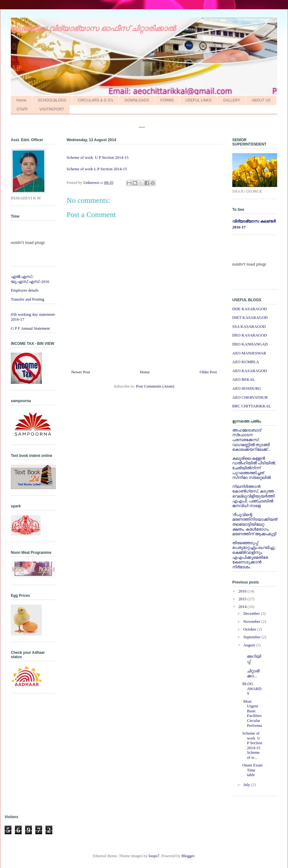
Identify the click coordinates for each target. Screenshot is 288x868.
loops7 (154, 856)
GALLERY (231, 100)
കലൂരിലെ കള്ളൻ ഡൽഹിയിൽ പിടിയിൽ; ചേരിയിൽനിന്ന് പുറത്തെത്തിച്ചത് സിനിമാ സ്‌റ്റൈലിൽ (254, 468)
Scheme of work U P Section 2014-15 (98, 157)
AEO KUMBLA (246, 362)
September (253, 637)
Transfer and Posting (28, 299)
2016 (243, 591)
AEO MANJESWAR (249, 353)
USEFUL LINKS (198, 100)
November (252, 621)
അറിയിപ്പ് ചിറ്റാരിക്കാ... (252, 664)
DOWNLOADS (137, 100)
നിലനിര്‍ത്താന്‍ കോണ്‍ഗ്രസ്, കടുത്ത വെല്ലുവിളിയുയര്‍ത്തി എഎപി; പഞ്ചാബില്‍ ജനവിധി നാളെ (253, 496)
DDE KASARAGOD (250, 309)
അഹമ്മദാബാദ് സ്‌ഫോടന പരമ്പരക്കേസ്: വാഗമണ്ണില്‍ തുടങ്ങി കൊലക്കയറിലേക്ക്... (251, 440)
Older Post (208, 372)
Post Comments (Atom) (155, 386)
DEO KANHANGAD (250, 344)
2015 (243, 599)
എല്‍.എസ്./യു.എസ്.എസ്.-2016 (30, 279)
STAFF (22, 109)
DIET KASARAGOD (250, 317)
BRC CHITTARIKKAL (252, 406)
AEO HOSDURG (247, 388)
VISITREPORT (52, 109)
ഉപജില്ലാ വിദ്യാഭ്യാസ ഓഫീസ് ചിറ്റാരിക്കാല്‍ (93, 28)
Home (21, 100)
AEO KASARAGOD (250, 371)
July (247, 785)
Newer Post (81, 372)
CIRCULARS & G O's (95, 100)
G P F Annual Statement (30, 328)
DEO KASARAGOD (250, 335)
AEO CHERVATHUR (250, 397)
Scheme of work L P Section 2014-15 (98, 169)
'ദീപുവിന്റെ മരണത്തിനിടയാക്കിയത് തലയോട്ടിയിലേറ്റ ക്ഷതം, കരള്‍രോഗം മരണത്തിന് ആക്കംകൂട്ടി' (255, 524)
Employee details (25, 290)
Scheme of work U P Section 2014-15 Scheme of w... (252, 745)
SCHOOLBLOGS (52, 100)
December (252, 613)
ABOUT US (261, 100)
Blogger (188, 856)
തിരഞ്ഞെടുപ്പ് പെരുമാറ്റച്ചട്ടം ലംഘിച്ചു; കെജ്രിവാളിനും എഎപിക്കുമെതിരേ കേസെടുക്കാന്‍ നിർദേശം (254, 555)
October (250, 629)
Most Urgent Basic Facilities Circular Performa (253, 713)
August (250, 645)
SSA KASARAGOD (249, 326)
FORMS (167, 100)
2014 (243, 607)
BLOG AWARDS (252, 688)
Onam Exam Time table (252, 770)
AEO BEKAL (244, 379)
